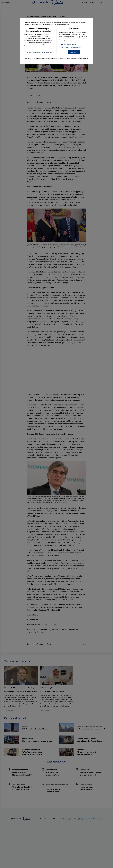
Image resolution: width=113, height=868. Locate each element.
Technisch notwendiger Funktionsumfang (39, 52)
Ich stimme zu (74, 52)
